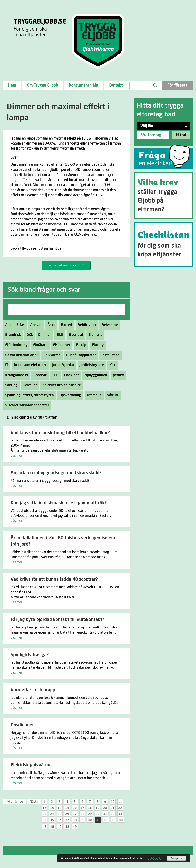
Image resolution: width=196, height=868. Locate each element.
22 (120, 808)
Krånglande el (16, 375)
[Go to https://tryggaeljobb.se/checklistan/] (163, 244)
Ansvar (35, 325)
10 (113, 802)
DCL (29, 335)
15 (67, 808)
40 (90, 820)
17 (82, 808)
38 (75, 820)
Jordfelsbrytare (91, 365)
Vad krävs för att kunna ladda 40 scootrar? (54, 580)
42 (106, 820)
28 (82, 814)
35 (52, 820)
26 (67, 814)
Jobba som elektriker (29, 365)
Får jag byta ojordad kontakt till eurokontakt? (57, 620)
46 (52, 827)
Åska (50, 325)
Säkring (10, 385)
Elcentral (75, 335)
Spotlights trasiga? (30, 655)
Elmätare (39, 345)
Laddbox (39, 375)
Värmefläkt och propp (33, 690)
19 (98, 808)
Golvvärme (51, 355)
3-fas (19, 325)
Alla (8, 325)
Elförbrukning (15, 345)
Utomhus (93, 395)
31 (105, 814)
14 (60, 808)
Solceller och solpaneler (61, 385)
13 (52, 808)
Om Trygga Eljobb (43, 85)
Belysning (109, 325)
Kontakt (116, 85)
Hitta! (181, 135)
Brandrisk (12, 335)
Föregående (15, 802)
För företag (178, 85)
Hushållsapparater (80, 355)
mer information (155, 858)
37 (67, 820)
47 (60, 827)
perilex (117, 375)
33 (120, 814)
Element (94, 335)
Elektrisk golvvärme (31, 765)
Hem (12, 85)
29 (90, 814)
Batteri (65, 325)
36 (60, 820)
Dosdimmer (22, 725)
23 (44, 814)
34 (44, 820)
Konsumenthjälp (84, 85)
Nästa (34, 802)
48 (67, 827)
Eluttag (97, 345)
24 (52, 814)
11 (120, 802)
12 (44, 808)
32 (113, 814)
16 (75, 808)
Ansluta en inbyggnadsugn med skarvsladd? (56, 473)
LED (54, 375)
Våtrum (112, 395)
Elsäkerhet (61, 345)
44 (121, 820)
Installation (109, 355)
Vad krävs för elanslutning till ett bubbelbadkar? (60, 433)
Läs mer (17, 456)
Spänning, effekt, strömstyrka (28, 395)
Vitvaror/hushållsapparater (26, 405)
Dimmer (43, 335)
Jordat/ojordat (62, 365)
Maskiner (70, 375)
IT (6, 365)
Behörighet (86, 325)
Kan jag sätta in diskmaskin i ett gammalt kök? (59, 503)
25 (60, 814)
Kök (111, 365)
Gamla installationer (20, 355)
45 (44, 827)
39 (82, 820)
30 (98, 814)
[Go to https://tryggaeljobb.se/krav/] (163, 196)
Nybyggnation (95, 375)
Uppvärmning (69, 395)
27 (75, 814)
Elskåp (80, 345)
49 (75, 827)
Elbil (59, 335)
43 (113, 820)
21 (113, 808)
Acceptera (176, 858)
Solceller (29, 385)
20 (105, 808)
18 (90, 808)
